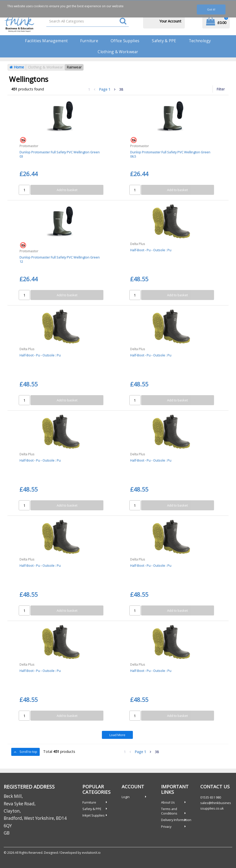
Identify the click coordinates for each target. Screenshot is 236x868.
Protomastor (29, 146)
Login (126, 797)
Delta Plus (138, 244)
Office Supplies (125, 41)
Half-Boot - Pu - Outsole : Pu (151, 250)
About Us (168, 802)
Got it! (211, 9)
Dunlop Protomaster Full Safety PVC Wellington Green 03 (60, 154)
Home (17, 67)
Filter (221, 89)
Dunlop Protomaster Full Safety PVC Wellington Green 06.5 (170, 154)
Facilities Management (46, 41)
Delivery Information (176, 820)
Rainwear (74, 67)
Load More (117, 735)
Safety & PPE (164, 41)
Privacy (166, 827)
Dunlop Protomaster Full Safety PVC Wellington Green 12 (60, 259)
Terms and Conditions (169, 811)
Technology (200, 41)
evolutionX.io (91, 853)
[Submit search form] (123, 21)
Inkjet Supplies (94, 815)
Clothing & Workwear (118, 52)
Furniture (89, 41)
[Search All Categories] (88, 21)
